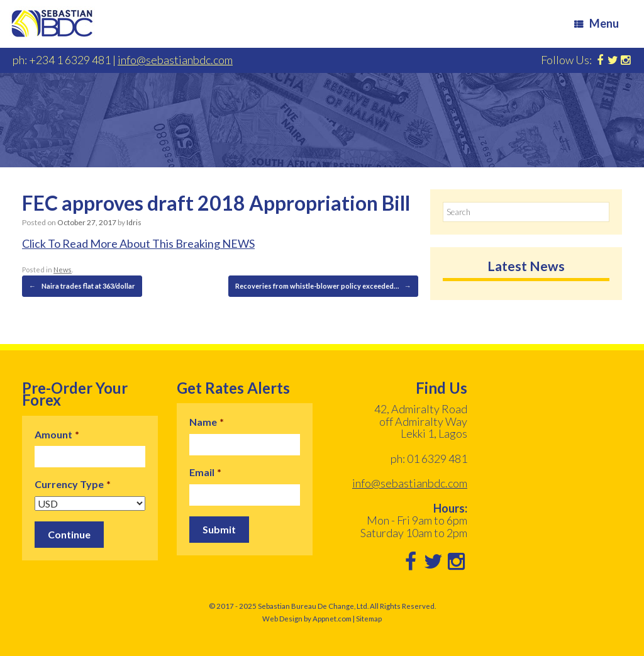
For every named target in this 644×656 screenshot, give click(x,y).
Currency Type (73, 484)
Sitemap (369, 619)
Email (205, 472)
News (63, 270)
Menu (597, 23)
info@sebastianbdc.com (175, 60)
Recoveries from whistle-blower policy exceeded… (323, 286)
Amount (57, 434)
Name (207, 422)
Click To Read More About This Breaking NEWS (138, 243)
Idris (134, 222)
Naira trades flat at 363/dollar (82, 286)
